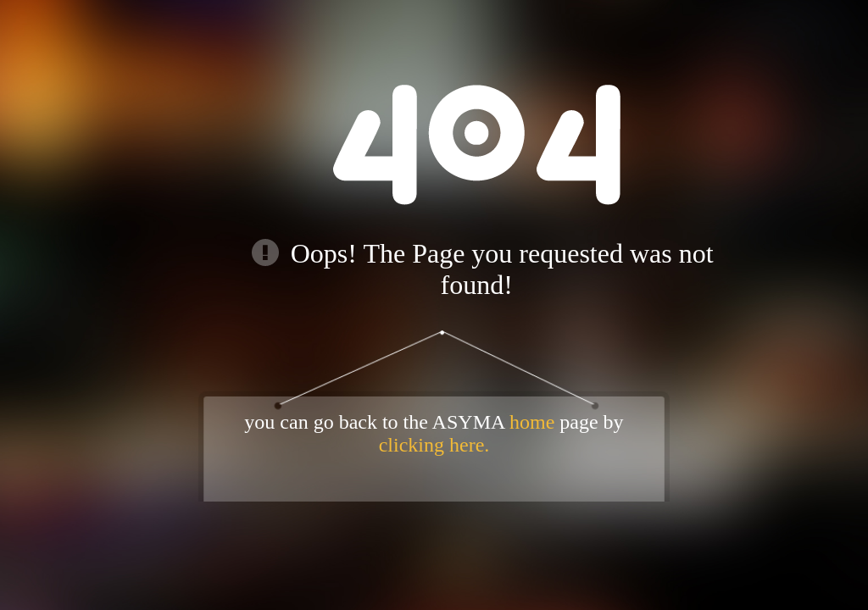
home (532, 422)
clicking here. (434, 445)
